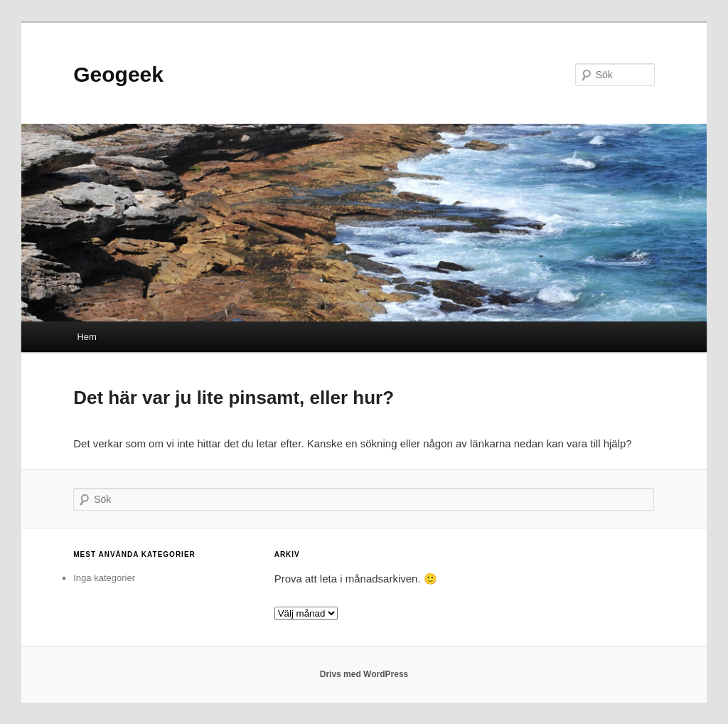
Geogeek (118, 74)
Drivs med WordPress (364, 674)
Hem (86, 337)
